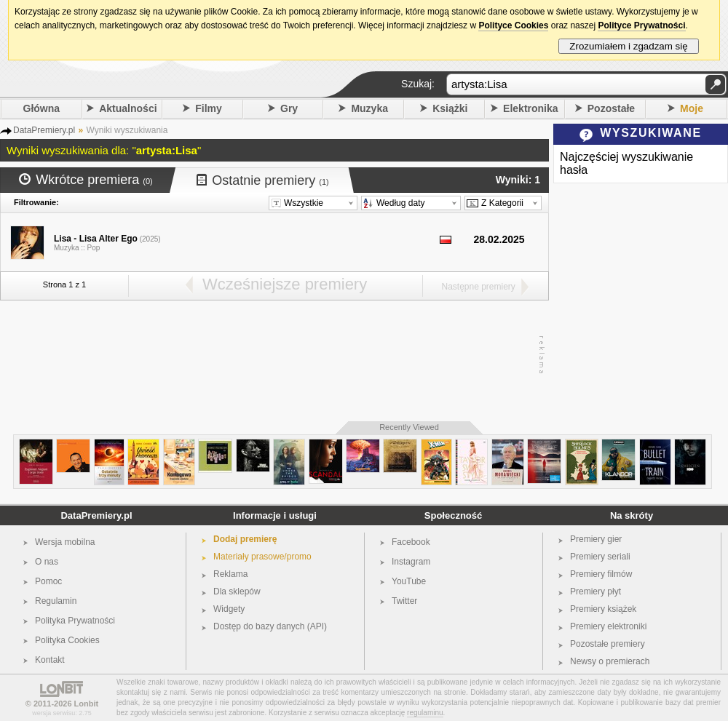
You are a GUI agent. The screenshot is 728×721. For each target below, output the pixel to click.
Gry (289, 108)
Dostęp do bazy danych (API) (270, 626)
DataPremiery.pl (96, 515)
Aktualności (128, 108)
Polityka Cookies (67, 640)
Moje (692, 108)
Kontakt (50, 660)
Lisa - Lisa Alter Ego (96, 239)
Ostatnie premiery (263, 180)
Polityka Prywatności (75, 621)
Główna (42, 108)
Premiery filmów (601, 574)
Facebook (411, 542)
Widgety (229, 609)
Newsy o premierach (610, 661)
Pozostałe (611, 108)
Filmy (209, 108)
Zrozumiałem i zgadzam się (629, 46)
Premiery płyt (596, 591)
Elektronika (530, 108)
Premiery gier (596, 539)
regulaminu (425, 713)
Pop (94, 248)
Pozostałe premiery (608, 644)
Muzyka (369, 108)
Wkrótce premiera (86, 180)
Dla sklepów (237, 591)
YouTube (409, 581)
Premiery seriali (600, 557)
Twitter (404, 601)
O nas (47, 562)
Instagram (411, 562)
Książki (450, 108)
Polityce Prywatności (641, 25)
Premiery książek (603, 609)
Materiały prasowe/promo (262, 557)
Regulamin (56, 601)
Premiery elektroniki (608, 626)
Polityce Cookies (513, 25)
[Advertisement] (271, 355)
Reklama (230, 574)
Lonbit (87, 704)
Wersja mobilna (65, 542)
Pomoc (48, 581)
